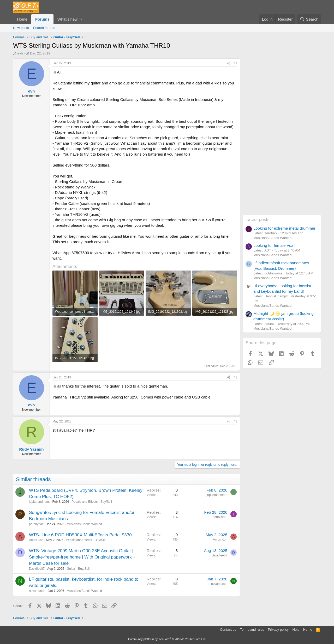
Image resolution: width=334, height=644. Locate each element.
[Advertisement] (282, 137)
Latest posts (258, 220)
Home (22, 19)
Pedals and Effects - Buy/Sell (92, 502)
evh (20, 53)
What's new (67, 19)
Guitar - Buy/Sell (78, 569)
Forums (42, 19)
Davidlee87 (37, 569)
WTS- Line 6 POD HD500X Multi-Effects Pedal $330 (80, 535)
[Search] (309, 19)
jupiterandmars (39, 502)
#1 (235, 63)
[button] (82, 19)
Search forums (44, 28)
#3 (235, 421)
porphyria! (36, 524)
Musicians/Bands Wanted (84, 524)
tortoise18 (220, 517)
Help (296, 630)
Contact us (228, 630)
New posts (21, 28)
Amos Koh (36, 540)
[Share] (229, 63)
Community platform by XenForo (167, 639)
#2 (235, 377)
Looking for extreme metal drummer (284, 228)
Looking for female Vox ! (274, 245)
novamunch (37, 591)
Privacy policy (278, 630)
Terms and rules (252, 630)
